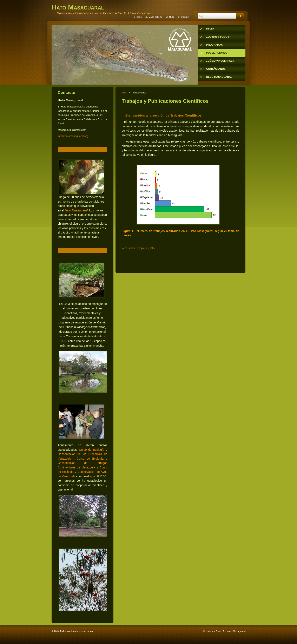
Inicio (124, 93)
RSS (171, 17)
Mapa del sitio (155, 17)
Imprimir (185, 17)
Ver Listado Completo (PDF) (138, 248)
